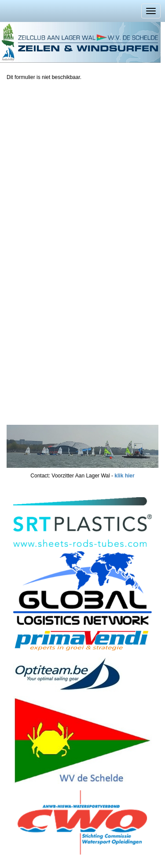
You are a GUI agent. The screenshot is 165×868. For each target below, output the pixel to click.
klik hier (124, 476)
